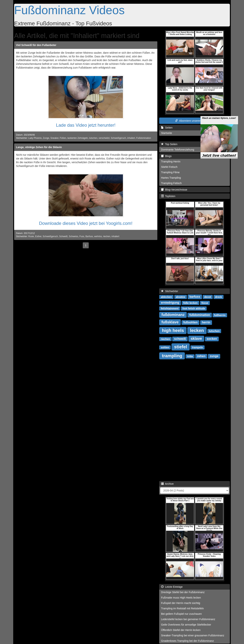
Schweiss (73, 236)
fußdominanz (173, 315)
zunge (214, 356)
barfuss (195, 297)
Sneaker (54, 138)
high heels (173, 330)
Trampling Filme (170, 172)
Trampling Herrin (171, 162)
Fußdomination (143, 138)
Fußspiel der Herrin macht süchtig (181, 603)
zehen (201, 356)
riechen (107, 236)
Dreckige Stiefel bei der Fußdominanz (183, 592)
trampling (172, 356)
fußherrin (220, 315)
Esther (38, 236)
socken (212, 339)
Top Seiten (169, 144)
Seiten (167, 128)
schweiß (180, 339)
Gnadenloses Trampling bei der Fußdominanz (187, 641)
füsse (205, 303)
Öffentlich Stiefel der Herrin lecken (181, 630)
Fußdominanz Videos (69, 10)
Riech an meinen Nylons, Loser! (219, 113)
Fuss (82, 236)
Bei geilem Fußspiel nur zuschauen (181, 614)
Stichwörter (170, 291)
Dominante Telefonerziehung (178, 150)
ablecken (166, 297)
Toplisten (168, 196)
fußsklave (170, 322)
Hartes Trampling (171, 178)
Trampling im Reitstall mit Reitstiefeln (182, 608)
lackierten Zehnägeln (78, 138)
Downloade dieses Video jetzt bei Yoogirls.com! (86, 223)
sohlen (165, 347)
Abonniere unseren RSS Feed (195, 121)
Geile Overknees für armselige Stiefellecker (186, 625)
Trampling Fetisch (171, 183)
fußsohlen (190, 322)
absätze (180, 297)
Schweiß (63, 236)
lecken (197, 330)
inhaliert (131, 138)
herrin (206, 322)
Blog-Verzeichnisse (174, 190)
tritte (190, 356)
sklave (196, 338)
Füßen (63, 138)
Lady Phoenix (35, 138)
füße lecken (190, 303)
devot (208, 297)
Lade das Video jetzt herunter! (86, 125)
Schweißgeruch (118, 138)
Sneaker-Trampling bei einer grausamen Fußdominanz (193, 635)
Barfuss (89, 236)
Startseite (167, 133)
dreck (218, 297)
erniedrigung (170, 303)
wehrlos (98, 236)
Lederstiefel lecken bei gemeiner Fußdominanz (188, 619)
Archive (167, 484)
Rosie (31, 236)
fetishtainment (170, 308)
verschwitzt (104, 138)
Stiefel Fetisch (169, 167)
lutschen (93, 138)
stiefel (180, 347)
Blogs (166, 156)
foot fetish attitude (194, 308)
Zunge (46, 138)
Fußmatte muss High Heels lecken (181, 598)
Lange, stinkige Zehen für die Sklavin (39, 147)
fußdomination (200, 315)
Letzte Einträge (172, 587)
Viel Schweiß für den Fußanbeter (36, 45)
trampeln (197, 347)
